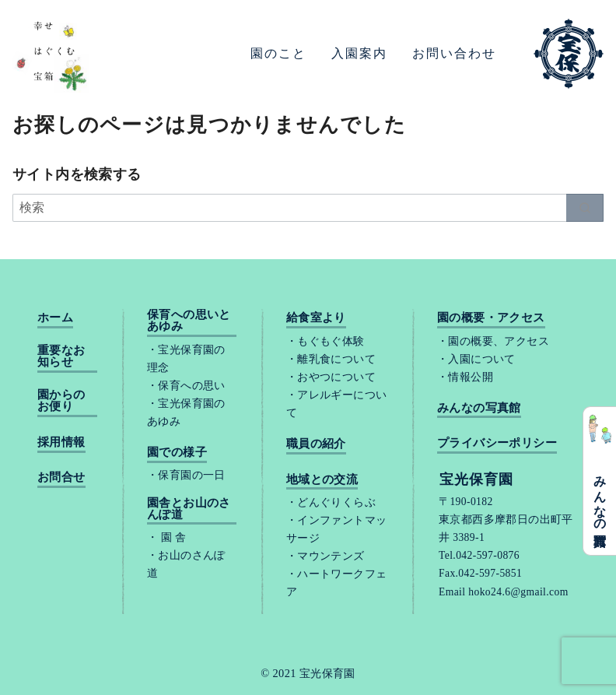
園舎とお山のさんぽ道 (189, 509)
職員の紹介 (316, 444)
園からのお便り (61, 401)
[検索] (308, 208)
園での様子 (177, 453)
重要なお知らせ (61, 356)
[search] (585, 208)
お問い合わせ (454, 53)
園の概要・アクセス (491, 318)
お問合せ (61, 477)
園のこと (278, 53)
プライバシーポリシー (497, 443)
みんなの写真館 (600, 497)
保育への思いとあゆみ (189, 321)
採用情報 (61, 442)
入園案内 (359, 53)
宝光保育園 (327, 673)
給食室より (316, 318)
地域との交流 (322, 480)
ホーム (55, 318)
